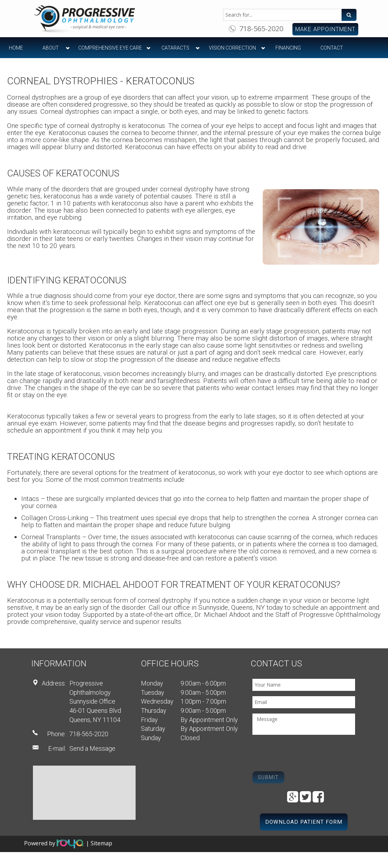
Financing (288, 48)
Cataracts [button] (175, 48)
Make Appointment (325, 29)
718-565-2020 (261, 29)
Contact (332, 48)
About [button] (51, 48)
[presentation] (306, 754)
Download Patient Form (304, 822)
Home (16, 48)
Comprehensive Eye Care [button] (110, 48)
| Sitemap (99, 844)
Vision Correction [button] (232, 48)
